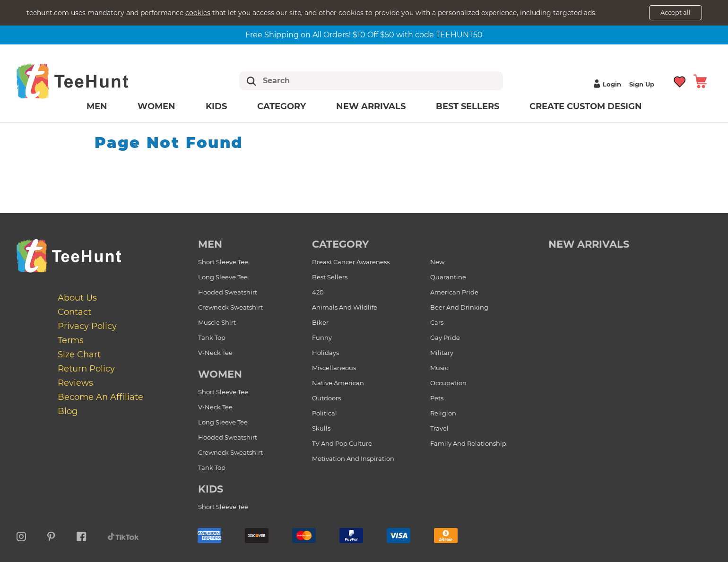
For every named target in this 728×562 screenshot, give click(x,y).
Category (282, 106)
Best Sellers (468, 106)
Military (442, 353)
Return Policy (86, 369)
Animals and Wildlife (345, 307)
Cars (437, 322)
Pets (437, 398)
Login (606, 84)
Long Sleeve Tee (223, 277)
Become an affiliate (100, 397)
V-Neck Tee (215, 353)
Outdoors (326, 398)
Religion (443, 413)
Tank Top (212, 337)
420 (318, 292)
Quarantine (448, 277)
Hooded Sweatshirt (228, 292)
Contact (74, 312)
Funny (322, 337)
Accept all (676, 12)
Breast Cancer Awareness (351, 262)
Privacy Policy (87, 326)
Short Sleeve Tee (223, 262)
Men (97, 106)
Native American (338, 383)
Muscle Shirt (217, 322)
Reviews (75, 383)
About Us (77, 298)
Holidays (325, 353)
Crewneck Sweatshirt (230, 307)
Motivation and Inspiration (353, 458)
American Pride (454, 292)
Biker (320, 322)
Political (325, 413)
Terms (71, 340)
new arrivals (589, 244)
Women (156, 106)
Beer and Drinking (459, 307)
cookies (198, 13)
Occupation (448, 383)
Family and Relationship (468, 443)
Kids (216, 106)
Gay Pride (445, 337)
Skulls (321, 428)
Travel (439, 428)
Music (439, 368)
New (437, 262)
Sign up (642, 84)
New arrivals (371, 106)
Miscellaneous (334, 368)
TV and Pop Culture (342, 443)
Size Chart (79, 354)
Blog (68, 411)
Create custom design (586, 106)
